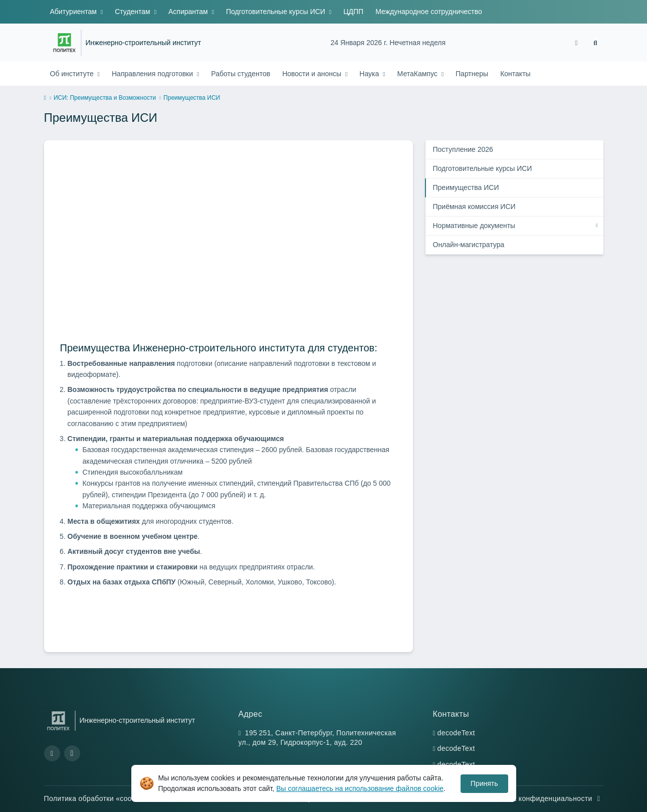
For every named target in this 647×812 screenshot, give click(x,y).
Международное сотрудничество (429, 12)
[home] (45, 98)
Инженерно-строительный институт (144, 43)
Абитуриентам (74, 12)
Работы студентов (241, 74)
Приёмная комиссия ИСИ (474, 207)
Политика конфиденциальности (544, 798)
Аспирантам (189, 12)
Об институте (73, 74)
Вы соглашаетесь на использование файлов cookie (360, 788)
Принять (484, 783)
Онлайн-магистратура (469, 245)
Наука (370, 74)
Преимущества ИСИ (466, 187)
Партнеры (472, 74)
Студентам (133, 12)
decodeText (456, 733)
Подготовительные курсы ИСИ (277, 12)
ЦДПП (353, 12)
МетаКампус (418, 74)
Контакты (515, 74)
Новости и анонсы (313, 74)
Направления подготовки (153, 74)
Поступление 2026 (463, 149)
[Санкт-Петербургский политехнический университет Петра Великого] (64, 43)
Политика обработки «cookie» (100, 798)
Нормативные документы (474, 226)
